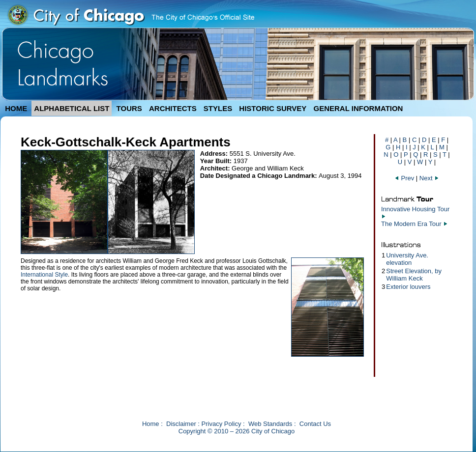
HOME (16, 108)
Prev (405, 178)
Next (429, 178)
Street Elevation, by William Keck (414, 275)
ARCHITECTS (173, 108)
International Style (44, 275)
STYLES (218, 108)
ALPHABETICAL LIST (72, 108)
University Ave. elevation (407, 259)
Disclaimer (181, 424)
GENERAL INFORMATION (358, 108)
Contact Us (315, 424)
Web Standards (270, 424)
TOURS (129, 108)
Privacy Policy (222, 424)
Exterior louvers (408, 287)
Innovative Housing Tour (415, 209)
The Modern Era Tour (411, 224)
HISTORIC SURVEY (273, 108)
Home (151, 424)
